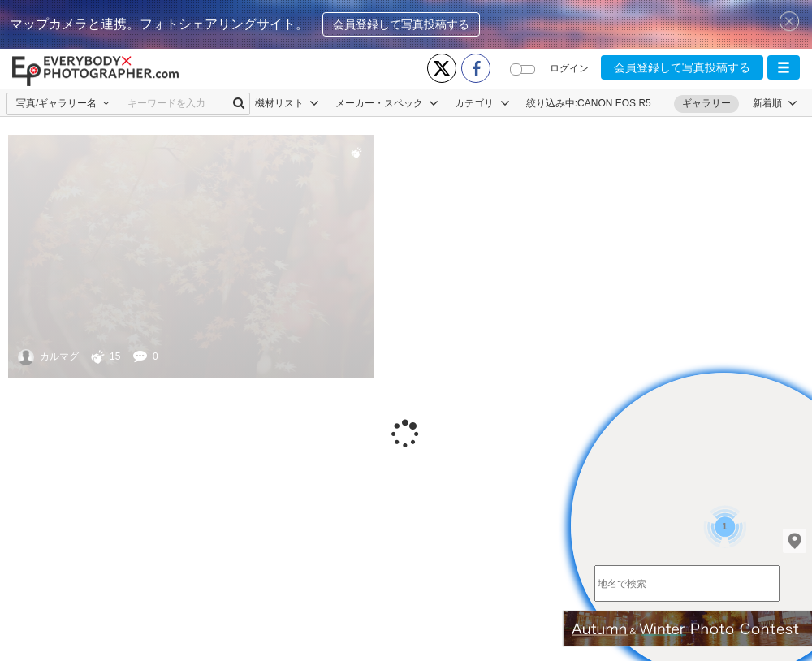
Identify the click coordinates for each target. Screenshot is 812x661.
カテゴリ (482, 103)
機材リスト (287, 103)
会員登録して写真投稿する (401, 24)
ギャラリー (706, 103)
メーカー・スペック (387, 103)
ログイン (569, 68)
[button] (784, 67)
